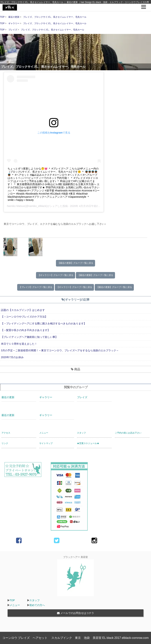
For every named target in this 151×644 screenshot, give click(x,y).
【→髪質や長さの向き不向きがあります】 (25, 330)
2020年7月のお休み (12, 357)
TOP (2, 17)
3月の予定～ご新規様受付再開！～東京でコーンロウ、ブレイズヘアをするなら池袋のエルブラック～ (60, 350)
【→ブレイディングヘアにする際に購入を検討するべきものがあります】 (44, 323)
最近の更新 (14, 17)
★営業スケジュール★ (88, 443)
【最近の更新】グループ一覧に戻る (75, 263)
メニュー (44, 433)
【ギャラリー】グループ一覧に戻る (56, 275)
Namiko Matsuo (16, 206)
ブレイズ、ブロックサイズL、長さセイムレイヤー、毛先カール (55, 17)
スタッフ (81, 433)
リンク (5, 443)
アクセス (6, 433)
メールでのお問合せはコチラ (75, 613)
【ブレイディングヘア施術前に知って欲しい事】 (29, 337)
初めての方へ (37, 605)
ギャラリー (14, 23)
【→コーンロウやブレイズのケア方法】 (24, 317)
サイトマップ (46, 443)
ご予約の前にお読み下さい (128, 433)
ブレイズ (13, 30)
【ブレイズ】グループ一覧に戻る (36, 287)
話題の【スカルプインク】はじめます (23, 310)
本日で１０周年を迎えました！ (19, 344)
